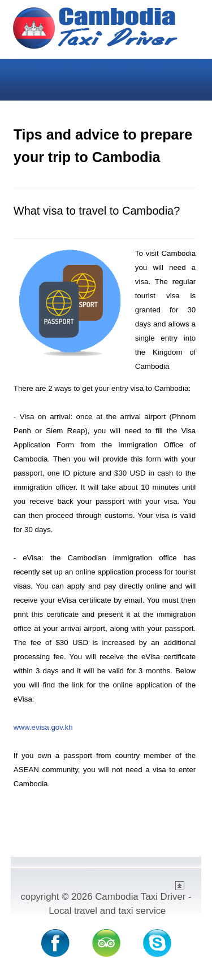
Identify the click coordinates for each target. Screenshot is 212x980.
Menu (187, 76)
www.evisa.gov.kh (43, 727)
